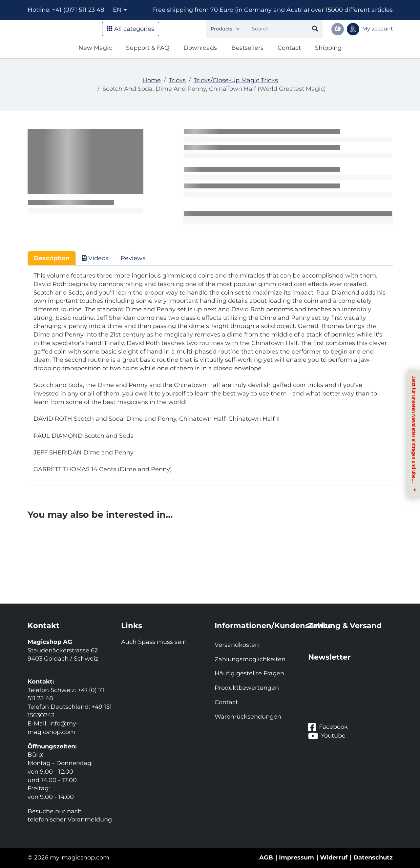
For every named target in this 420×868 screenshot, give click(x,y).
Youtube (327, 736)
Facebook (328, 727)
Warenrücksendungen (248, 717)
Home (152, 80)
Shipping (328, 48)
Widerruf (334, 858)
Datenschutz (373, 858)
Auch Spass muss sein (154, 642)
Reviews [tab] (133, 258)
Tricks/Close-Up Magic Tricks (236, 80)
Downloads (200, 48)
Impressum (296, 858)
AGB (266, 858)
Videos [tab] (95, 258)
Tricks (177, 80)
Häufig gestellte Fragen (249, 673)
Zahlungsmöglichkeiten (250, 659)
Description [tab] (52, 258)
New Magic (95, 48)
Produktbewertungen (247, 688)
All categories (130, 29)
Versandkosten (237, 645)
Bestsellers (247, 48)
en (120, 10)
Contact (289, 48)
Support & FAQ (148, 48)
